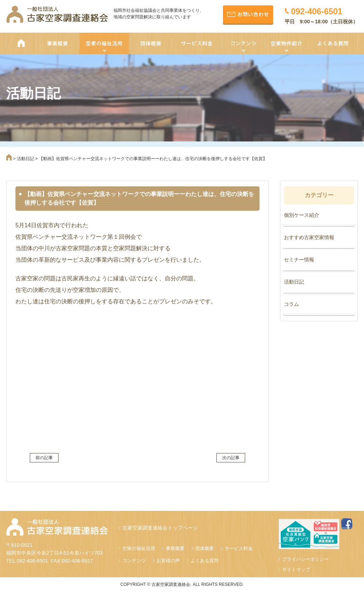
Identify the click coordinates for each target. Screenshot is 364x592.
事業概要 (175, 548)
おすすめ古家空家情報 (309, 237)
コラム (291, 304)
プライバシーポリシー (305, 559)
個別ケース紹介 (302, 215)
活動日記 (294, 282)
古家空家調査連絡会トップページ (160, 528)
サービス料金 (239, 548)
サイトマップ (296, 570)
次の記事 (231, 458)
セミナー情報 (299, 260)
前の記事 (44, 458)
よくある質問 (205, 561)
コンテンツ (134, 561)
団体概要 (205, 548)
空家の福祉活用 (139, 548)
